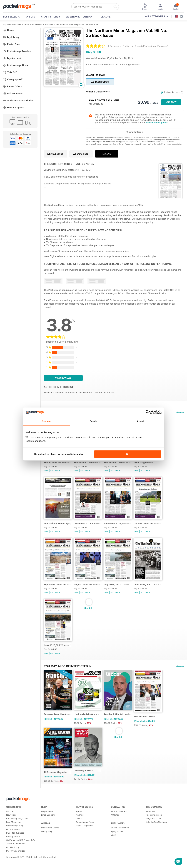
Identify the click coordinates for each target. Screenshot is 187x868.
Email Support (48, 832)
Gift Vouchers (13, 93)
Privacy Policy (13, 854)
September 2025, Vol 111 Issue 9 (58, 593)
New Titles (11, 832)
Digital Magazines (85, 843)
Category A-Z (13, 79)
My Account (12, 58)
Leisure (106, 17)
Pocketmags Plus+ (16, 65)
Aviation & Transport (81, 17)
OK (128, 454)
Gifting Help (47, 849)
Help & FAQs (47, 829)
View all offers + (135, 132)
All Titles (10, 829)
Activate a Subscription (18, 101)
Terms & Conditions (16, 861)
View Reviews (63, 378)
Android (80, 832)
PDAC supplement (149, 465)
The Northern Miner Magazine (69, 25)
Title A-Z (10, 72)
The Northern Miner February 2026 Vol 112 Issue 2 (90, 465)
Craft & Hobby (51, 17)
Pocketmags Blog (15, 843)
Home (9, 30)
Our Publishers (13, 847)
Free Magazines (14, 840)
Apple (79, 829)
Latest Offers (12, 86)
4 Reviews (113, 46)
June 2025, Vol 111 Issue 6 (154, 593)
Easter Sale (11, 44)
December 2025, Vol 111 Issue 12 (90, 529)
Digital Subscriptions (12, 25)
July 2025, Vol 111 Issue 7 (121, 593)
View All (180, 412)
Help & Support (14, 108)
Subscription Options (157, 123)
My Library (11, 37)
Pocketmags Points (85, 840)
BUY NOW (171, 102)
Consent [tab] (47, 421)
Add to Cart (56, 473)
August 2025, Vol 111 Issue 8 (90, 593)
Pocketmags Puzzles (17, 51)
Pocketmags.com (154, 832)
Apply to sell (117, 849)
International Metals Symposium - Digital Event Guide (58, 529)
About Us (150, 829)
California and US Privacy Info (21, 858)
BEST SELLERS (11, 17)
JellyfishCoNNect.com (157, 840)
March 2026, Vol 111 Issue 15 (58, 465)
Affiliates (115, 832)
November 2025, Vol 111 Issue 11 (122, 529)
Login (114, 853)
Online (79, 836)
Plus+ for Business (15, 850)
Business (49, 25)
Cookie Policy (13, 865)
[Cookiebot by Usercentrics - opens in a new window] (148, 412)
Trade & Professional (33, 25)
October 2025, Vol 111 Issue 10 (154, 529)
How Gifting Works (50, 845)
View (46, 473)
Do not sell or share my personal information (59, 454)
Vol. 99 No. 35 (92, 25)
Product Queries (119, 829)
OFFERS (30, 17)
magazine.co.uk (153, 836)
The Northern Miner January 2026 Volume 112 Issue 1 (122, 465)
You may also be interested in (68, 678)
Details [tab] (94, 421)
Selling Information (120, 845)
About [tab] (140, 421)
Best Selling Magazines (17, 836)
